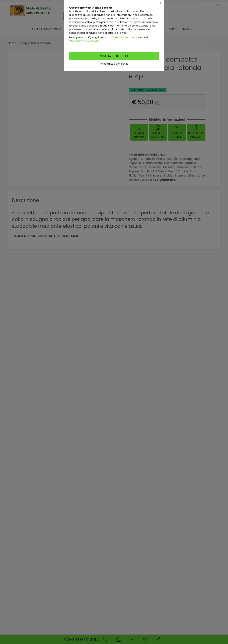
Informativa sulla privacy (84, 41)
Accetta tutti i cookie (114, 56)
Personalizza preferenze (114, 64)
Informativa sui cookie (123, 37)
